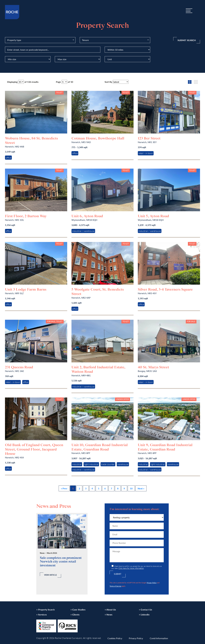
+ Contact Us (145, 610)
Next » (141, 488)
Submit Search (187, 40)
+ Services (41, 615)
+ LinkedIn (144, 615)
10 (131, 488)
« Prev (64, 488)
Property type (14, 40)
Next (86, 524)
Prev (80, 517)
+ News (108, 615)
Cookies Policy (115, 638)
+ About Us (110, 610)
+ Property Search (45, 610)
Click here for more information (131, 568)
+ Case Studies (78, 610)
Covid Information (159, 638)
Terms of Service (115, 586)
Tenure (85, 40)
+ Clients (75, 615)
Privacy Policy (152, 583)
